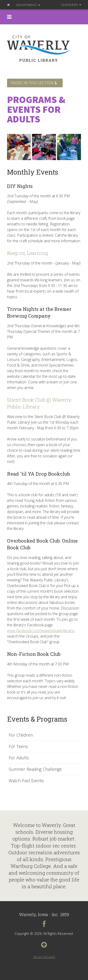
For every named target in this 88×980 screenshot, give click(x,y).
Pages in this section (34, 83)
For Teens (18, 747)
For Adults (19, 758)
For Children (21, 735)
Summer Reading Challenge (35, 769)
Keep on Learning (27, 253)
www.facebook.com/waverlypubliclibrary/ (41, 631)
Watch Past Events (26, 781)
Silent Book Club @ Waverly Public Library (39, 403)
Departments (28, 5)
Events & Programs (37, 719)
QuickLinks (71, 5)
